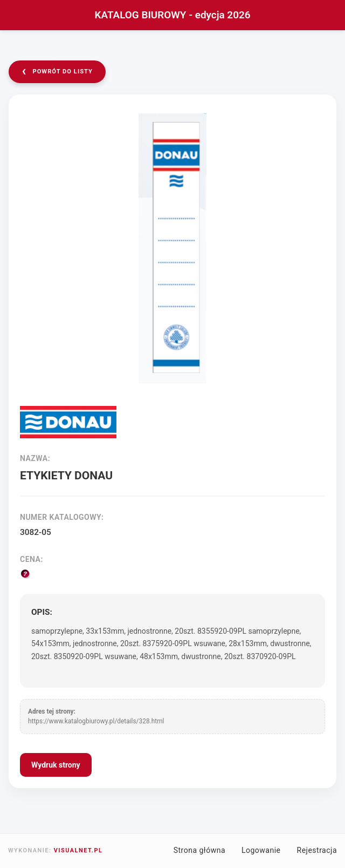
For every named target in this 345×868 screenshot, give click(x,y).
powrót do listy (57, 71)
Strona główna (199, 850)
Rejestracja (317, 850)
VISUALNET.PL (78, 850)
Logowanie (261, 850)
